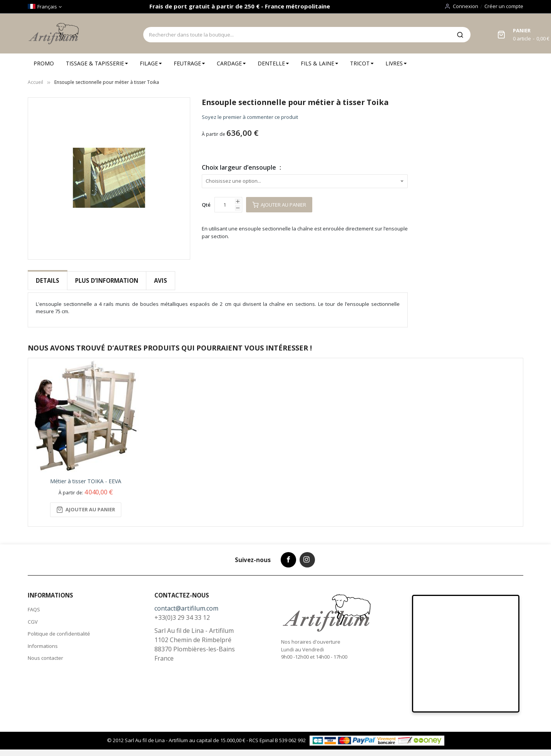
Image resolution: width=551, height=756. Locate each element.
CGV (33, 621)
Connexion (466, 6)
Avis (161, 280)
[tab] (48, 281)
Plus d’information (107, 280)
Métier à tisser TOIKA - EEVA (86, 480)
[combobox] (296, 35)
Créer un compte (504, 6)
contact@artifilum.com (186, 607)
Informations (43, 645)
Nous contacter (45, 657)
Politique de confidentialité (59, 633)
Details (48, 280)
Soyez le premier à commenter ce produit (250, 117)
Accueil (35, 82)
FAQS (34, 609)
